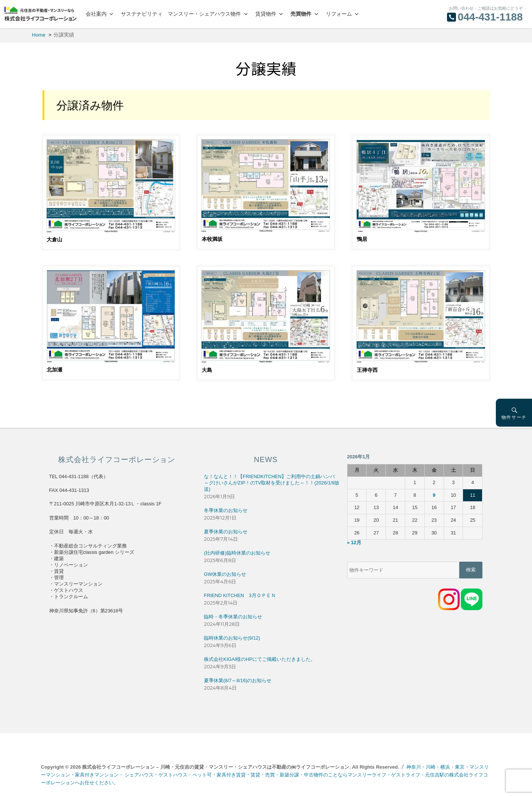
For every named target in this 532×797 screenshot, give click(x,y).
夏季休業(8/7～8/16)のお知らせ (238, 680)
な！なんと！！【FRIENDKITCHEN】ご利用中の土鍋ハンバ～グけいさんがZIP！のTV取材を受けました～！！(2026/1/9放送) (272, 483)
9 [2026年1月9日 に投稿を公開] (434, 495)
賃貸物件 (266, 14)
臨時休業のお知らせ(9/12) (232, 638)
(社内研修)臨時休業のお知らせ (237, 553)
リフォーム (339, 14)
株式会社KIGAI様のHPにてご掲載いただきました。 (260, 659)
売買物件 (301, 14)
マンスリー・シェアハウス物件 (204, 14)
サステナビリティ (142, 14)
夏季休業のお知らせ (226, 532)
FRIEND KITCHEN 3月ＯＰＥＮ (240, 595)
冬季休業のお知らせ (226, 510)
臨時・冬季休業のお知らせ (233, 617)
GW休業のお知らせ (225, 574)
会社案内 (96, 14)
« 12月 (354, 542)
